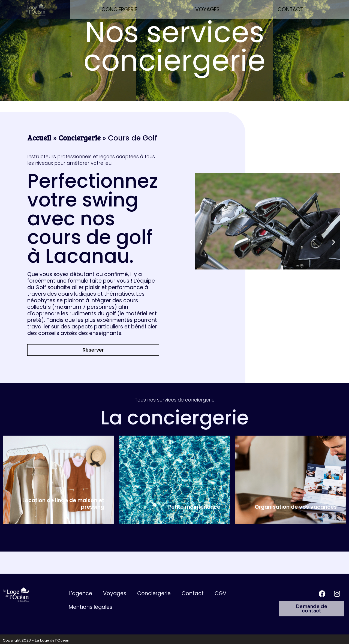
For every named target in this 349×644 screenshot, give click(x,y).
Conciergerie (119, 9)
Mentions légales (91, 607)
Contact (290, 9)
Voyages (207, 9)
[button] (201, 242)
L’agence (80, 593)
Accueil (39, 138)
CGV (220, 593)
